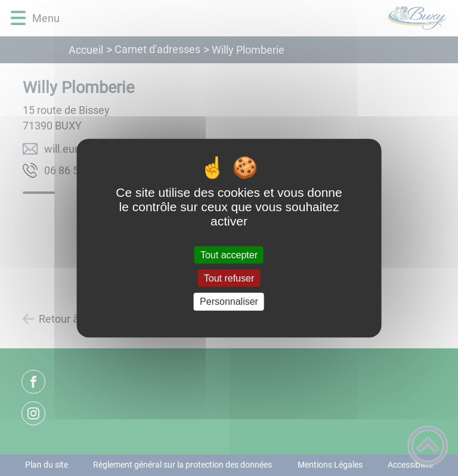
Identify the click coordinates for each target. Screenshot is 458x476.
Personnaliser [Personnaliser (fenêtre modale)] (229, 302)
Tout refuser (229, 278)
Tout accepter (229, 255)
